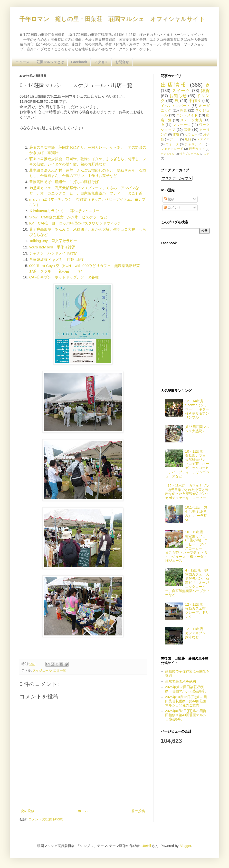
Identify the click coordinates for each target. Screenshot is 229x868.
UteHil (146, 846)
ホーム (83, 811)
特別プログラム (189, 154)
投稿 (169, 199)
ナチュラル (168, 154)
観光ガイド (197, 149)
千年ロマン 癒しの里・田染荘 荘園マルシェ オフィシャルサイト (112, 19)
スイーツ (181, 91)
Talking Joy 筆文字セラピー (53, 241)
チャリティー (195, 144)
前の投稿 (138, 811)
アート (174, 139)
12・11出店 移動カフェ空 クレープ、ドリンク (197, 611)
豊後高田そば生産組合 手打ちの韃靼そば (64, 182)
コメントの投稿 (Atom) (46, 819)
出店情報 (174, 85)
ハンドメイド (187, 115)
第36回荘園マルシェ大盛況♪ (197, 429)
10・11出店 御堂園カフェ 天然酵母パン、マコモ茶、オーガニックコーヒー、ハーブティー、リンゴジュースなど (187, 464)
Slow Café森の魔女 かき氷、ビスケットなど (68, 217)
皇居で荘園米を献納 (181, 681)
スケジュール (42, 671)
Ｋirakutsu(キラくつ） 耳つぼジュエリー (64, 211)
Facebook (79, 62)
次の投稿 (28, 811)
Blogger (185, 846)
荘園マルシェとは (50, 62)
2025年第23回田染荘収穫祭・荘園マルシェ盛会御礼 (186, 689)
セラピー (191, 134)
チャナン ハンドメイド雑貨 (53, 253)
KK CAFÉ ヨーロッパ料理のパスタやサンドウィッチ (75, 223)
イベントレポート (176, 106)
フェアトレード (172, 149)
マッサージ (182, 125)
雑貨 (205, 91)
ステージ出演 (191, 120)
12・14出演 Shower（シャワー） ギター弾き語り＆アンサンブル (197, 409)
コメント (172, 207)
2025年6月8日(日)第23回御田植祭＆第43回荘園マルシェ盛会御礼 (186, 715)
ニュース (22, 62)
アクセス (101, 62)
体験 (176, 134)
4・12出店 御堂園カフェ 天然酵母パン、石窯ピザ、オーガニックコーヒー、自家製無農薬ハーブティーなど (187, 583)
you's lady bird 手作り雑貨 (52, 247)
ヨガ (207, 154)
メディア (203, 139)
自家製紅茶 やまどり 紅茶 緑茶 (56, 260)
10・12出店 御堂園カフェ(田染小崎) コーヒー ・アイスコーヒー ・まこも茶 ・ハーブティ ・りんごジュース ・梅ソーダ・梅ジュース (187, 546)
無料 (188, 139)
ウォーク (172, 144)
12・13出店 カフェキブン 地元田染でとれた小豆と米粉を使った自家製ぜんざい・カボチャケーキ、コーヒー (189, 492)
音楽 (188, 130)
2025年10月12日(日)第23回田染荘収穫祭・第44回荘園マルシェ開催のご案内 (186, 701)
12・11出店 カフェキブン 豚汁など (197, 633)
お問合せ (122, 62)
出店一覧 (60, 671)
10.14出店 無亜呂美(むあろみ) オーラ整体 (196, 513)
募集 (183, 110)
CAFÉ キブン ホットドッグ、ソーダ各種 (64, 277)
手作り (195, 101)
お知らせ (178, 96)
